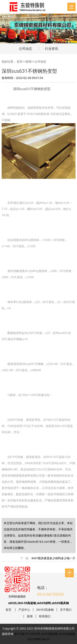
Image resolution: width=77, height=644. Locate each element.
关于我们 (66, 610)
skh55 (46, 639)
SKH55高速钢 (45, 610)
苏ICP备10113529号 (27, 634)
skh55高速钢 (67, 634)
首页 (20, 61)
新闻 (29, 61)
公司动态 (25, 49)
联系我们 (45, 616)
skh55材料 (34, 639)
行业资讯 (52, 49)
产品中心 (24, 610)
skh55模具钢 (49, 634)
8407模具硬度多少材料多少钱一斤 (53, 558)
